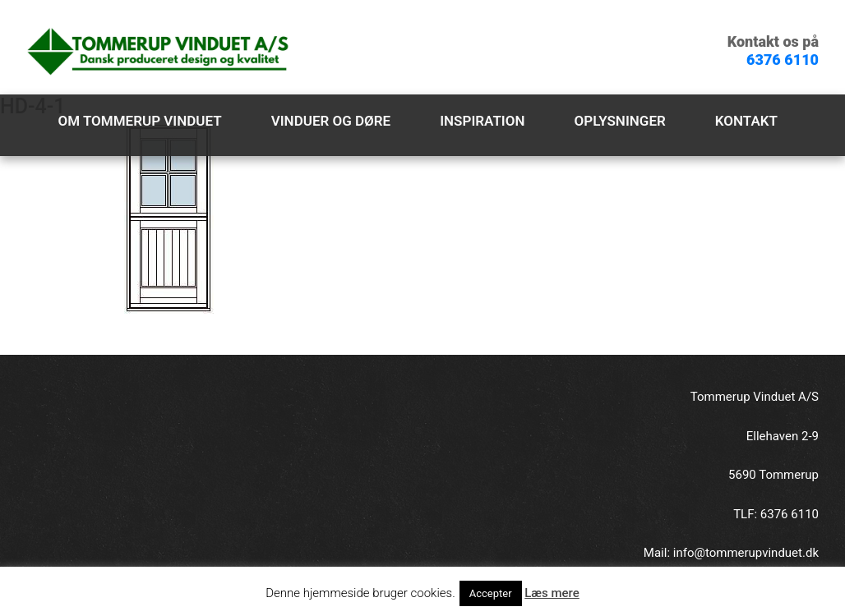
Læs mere (552, 593)
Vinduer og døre (331, 121)
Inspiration (482, 121)
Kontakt (746, 121)
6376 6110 (783, 60)
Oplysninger (620, 121)
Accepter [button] (491, 593)
